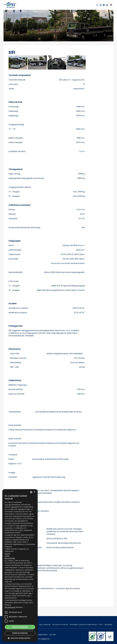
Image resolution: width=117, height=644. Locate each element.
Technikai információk (60, 625)
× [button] (34, 492)
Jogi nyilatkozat (45, 625)
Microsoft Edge (10, 558)
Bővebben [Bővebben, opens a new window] (19, 607)
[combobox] (31, 492)
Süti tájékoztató (10, 607)
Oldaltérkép (108, 625)
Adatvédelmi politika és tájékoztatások (84, 625)
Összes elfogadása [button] (20, 627)
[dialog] (20, 565)
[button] (97, 5)
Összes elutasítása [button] (20, 633)
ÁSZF (101, 625)
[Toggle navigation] (111, 5)
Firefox (7, 556)
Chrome (7, 554)
